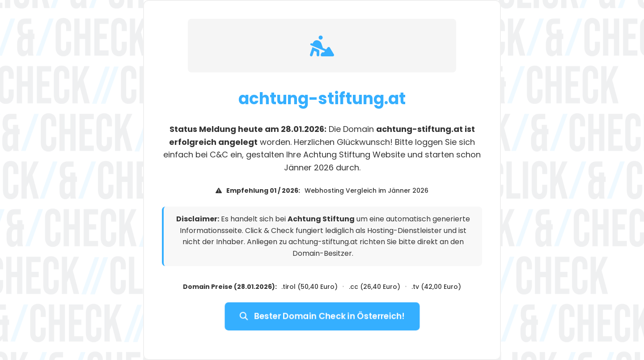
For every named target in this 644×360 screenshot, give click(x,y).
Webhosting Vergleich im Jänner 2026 (366, 191)
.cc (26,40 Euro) (375, 287)
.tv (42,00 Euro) (436, 287)
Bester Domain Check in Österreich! (322, 316)
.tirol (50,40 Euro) (309, 287)
